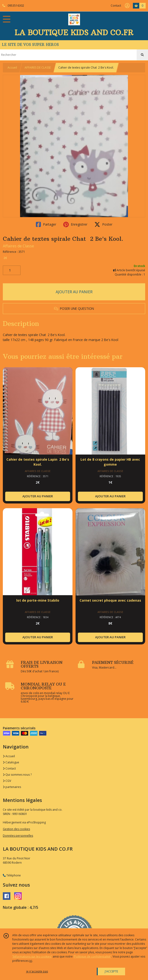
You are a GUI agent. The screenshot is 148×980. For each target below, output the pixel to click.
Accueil (12, 68)
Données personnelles (18, 836)
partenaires (12, 787)
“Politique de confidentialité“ (92, 956)
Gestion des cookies (16, 829)
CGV (7, 781)
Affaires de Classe (18, 246)
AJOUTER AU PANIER (74, 292)
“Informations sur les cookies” (32, 956)
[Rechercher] (142, 55)
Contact (116, 6)
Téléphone (12, 875)
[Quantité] (12, 270)
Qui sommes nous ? (17, 775)
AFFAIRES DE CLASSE (38, 68)
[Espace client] (127, 6)
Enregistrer (75, 224)
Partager (46, 224)
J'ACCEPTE (111, 971)
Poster (103, 224)
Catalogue (11, 762)
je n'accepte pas (37, 971)
